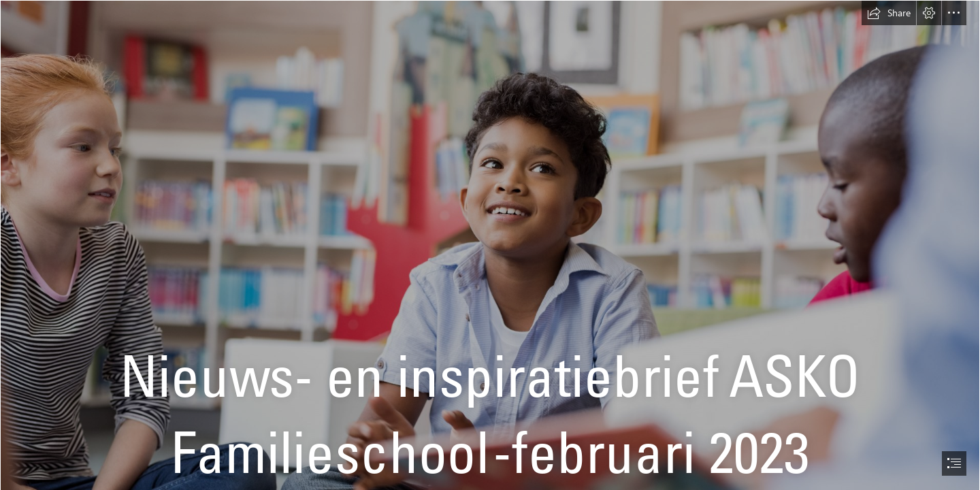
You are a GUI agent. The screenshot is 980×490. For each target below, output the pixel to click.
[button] (889, 13)
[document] (490, 245)
